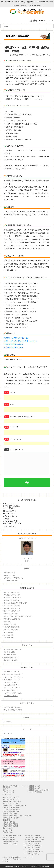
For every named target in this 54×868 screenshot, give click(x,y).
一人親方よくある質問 (11, 691)
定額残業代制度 (8, 638)
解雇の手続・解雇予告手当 (12, 619)
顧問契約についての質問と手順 (13, 578)
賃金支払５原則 (8, 635)
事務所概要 (6, 788)
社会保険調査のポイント (11, 657)
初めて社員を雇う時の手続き (13, 707)
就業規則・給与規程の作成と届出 (16, 338)
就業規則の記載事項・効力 (12, 595)
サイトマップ (8, 733)
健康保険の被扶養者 (10, 655)
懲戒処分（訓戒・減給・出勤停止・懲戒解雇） (18, 616)
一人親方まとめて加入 (11, 696)
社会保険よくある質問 (11, 660)
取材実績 (28, 561)
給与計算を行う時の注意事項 (13, 710)
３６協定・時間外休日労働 (12, 608)
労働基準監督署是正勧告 (11, 630)
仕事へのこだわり (8, 792)
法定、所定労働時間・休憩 (12, 611)
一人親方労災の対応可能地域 (13, 693)
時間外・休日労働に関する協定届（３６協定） (21, 341)
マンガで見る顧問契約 (11, 581)
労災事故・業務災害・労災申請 (13, 677)
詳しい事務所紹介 (10, 526)
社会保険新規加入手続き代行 (13, 649)
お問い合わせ (7, 794)
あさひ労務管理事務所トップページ (14, 786)
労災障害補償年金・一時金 (12, 680)
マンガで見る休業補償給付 (12, 685)
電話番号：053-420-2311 (41, 20)
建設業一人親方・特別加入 (12, 688)
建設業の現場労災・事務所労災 (13, 674)
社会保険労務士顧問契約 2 (13, 347)
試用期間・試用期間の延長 (12, 606)
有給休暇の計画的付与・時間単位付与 (15, 603)
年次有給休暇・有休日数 (11, 600)
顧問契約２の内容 (9, 575)
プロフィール (28, 558)
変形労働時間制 (8, 632)
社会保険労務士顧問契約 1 (13, 344)
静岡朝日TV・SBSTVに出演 (28, 538)
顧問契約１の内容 (9, 573)
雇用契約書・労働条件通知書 (13, 598)
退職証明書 (7, 622)
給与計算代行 (8, 722)
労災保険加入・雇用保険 (11, 672)
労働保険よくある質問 (11, 682)
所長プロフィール (8, 790)
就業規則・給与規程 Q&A (12, 592)
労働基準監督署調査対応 (11, 627)
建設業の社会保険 (9, 652)
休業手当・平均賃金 (10, 624)
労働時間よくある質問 (11, 614)
